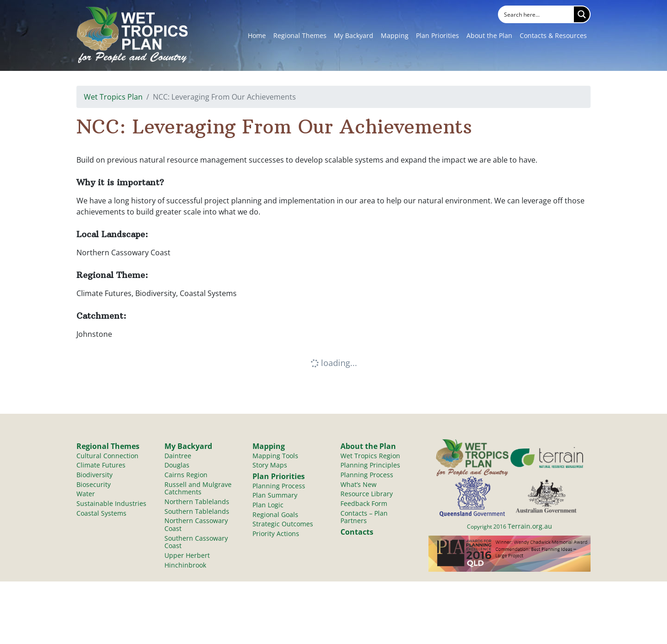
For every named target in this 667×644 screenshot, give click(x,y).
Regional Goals (275, 516)
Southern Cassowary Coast (196, 544)
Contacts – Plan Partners (364, 518)
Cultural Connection (107, 456)
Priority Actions (276, 535)
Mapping (395, 35)
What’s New (359, 485)
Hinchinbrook (185, 567)
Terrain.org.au (530, 526)
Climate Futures (101, 466)
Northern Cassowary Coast (196, 526)
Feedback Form (364, 505)
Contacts (357, 533)
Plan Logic (268, 506)
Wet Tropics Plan (113, 97)
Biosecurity (94, 485)
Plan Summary (275, 496)
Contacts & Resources (553, 35)
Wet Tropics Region (370, 456)
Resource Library (367, 495)
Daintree (178, 456)
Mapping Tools (275, 456)
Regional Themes (300, 35)
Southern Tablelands (197, 513)
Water (86, 495)
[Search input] (537, 14)
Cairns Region (186, 476)
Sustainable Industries (111, 505)
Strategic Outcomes (283, 526)
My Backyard (354, 35)
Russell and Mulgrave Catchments (198, 489)
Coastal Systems (101, 515)
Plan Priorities (437, 35)
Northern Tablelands (197, 503)
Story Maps (270, 466)
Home (257, 35)
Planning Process (279, 487)
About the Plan (489, 35)
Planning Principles (370, 466)
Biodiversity (94, 476)
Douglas (177, 466)
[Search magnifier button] (582, 14)
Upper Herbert (187, 558)
